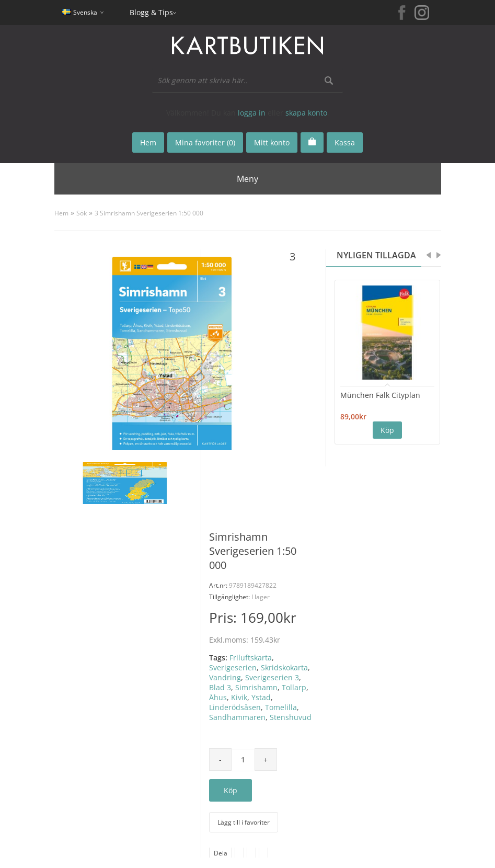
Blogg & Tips (151, 12)
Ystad (261, 697)
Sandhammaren (237, 717)
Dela (221, 853)
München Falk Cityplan (380, 395)
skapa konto (306, 113)
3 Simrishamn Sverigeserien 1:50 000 (149, 213)
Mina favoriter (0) (205, 142)
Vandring (225, 677)
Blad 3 (220, 687)
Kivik (239, 697)
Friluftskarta (251, 658)
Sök (82, 213)
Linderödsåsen (235, 707)
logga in (252, 113)
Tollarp (294, 687)
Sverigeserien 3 (272, 677)
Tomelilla (281, 707)
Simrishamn (256, 687)
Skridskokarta (284, 667)
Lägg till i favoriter (244, 822)
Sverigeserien (233, 667)
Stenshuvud (291, 717)
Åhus (218, 697)
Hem (61, 213)
